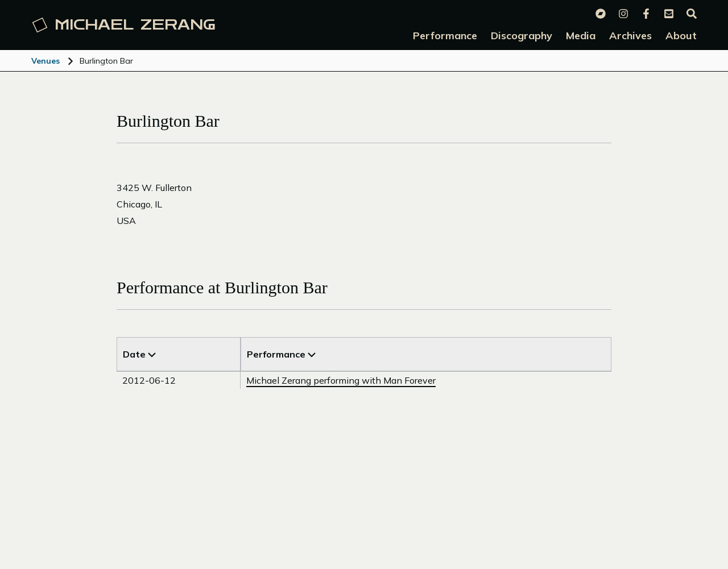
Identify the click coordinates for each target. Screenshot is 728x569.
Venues (45, 61)
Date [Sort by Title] (139, 354)
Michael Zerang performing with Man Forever (341, 380)
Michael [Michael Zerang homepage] (124, 25)
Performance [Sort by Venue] (281, 354)
